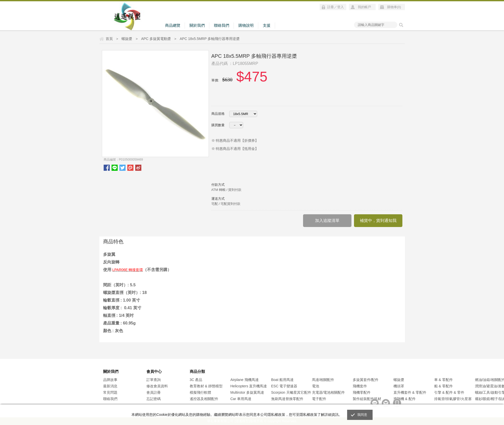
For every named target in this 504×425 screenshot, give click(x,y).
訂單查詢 (154, 380)
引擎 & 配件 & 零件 (449, 392)
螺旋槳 (399, 380)
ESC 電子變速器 (284, 386)
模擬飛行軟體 (200, 392)
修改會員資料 (157, 386)
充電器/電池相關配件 (329, 392)
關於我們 (197, 25)
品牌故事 (110, 380)
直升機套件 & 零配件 (410, 392)
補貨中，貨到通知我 (378, 221)
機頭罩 (399, 386)
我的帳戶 (364, 7)
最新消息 (110, 386)
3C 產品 (196, 380)
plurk (130, 168)
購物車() (394, 7)
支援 (267, 25)
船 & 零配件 (444, 386)
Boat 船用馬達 (283, 380)
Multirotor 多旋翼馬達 (247, 392)
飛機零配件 (362, 392)
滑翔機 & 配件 (405, 399)
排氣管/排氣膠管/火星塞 (453, 399)
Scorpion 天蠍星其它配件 (291, 392)
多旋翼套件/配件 (366, 380)
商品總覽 (173, 25)
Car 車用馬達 (241, 399)
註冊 (331, 7)
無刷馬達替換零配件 (287, 399)
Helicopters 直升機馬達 (249, 386)
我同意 (362, 415)
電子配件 (319, 399)
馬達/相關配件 (323, 380)
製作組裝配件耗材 (367, 399)
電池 (316, 386)
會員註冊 (154, 392)
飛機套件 (360, 386)
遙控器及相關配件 (204, 399)
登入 (340, 7)
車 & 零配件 (444, 380)
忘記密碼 (154, 399)
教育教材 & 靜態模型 (206, 386)
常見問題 (110, 392)
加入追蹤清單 (327, 221)
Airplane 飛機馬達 (245, 380)
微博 (138, 168)
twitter (122, 168)
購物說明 (246, 25)
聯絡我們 (222, 25)
